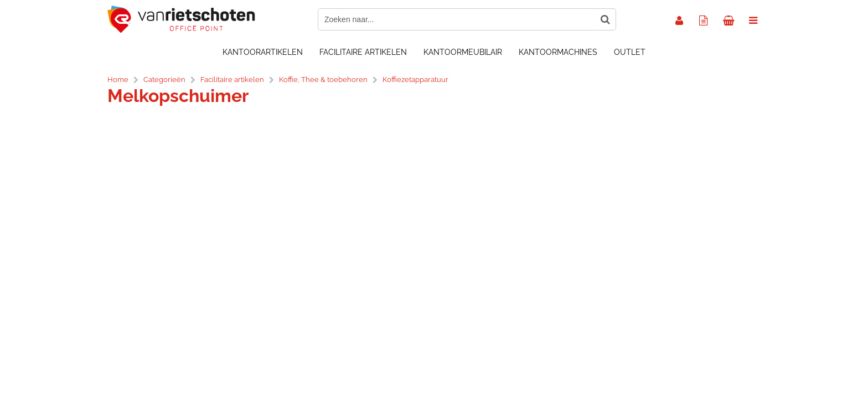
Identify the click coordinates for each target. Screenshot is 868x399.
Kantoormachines (558, 52)
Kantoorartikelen (263, 52)
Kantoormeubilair (463, 52)
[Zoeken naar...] (605, 19)
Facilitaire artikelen (363, 52)
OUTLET (630, 52)
